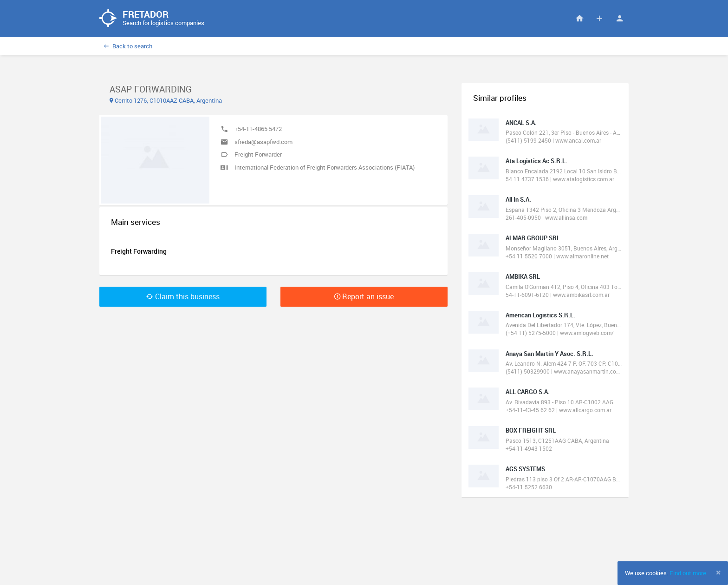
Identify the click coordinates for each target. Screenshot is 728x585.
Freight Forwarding (139, 251)
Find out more (688, 573)
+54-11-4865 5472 (258, 129)
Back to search (128, 46)
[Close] (718, 572)
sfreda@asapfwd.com (263, 142)
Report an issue (364, 296)
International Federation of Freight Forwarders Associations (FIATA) (325, 167)
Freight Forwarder (258, 154)
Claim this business (183, 296)
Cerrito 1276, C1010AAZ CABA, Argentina (166, 100)
